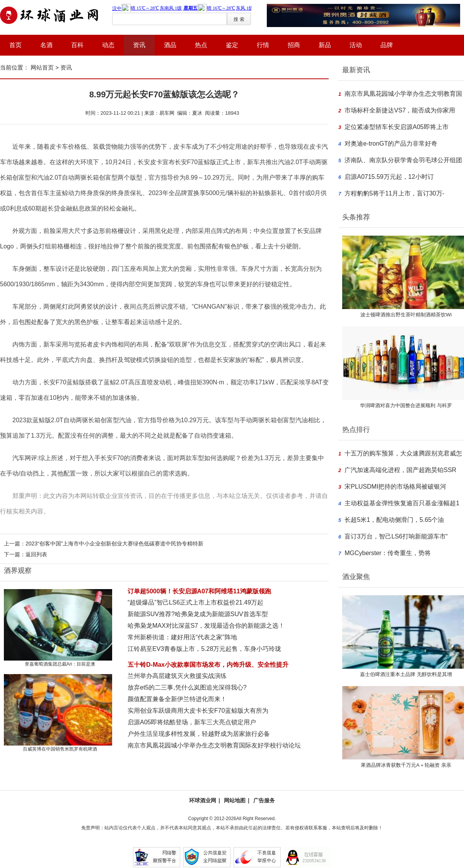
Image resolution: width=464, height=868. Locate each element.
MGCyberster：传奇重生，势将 (388, 553)
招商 (294, 45)
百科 (77, 45)
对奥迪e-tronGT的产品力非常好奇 (391, 144)
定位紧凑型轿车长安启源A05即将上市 (396, 127)
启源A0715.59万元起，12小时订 (389, 177)
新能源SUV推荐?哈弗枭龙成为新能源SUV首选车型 (198, 614)
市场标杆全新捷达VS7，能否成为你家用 (400, 110)
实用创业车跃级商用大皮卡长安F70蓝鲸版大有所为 (198, 711)
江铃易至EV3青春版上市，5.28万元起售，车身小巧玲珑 (204, 649)
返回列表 (36, 554)
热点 (201, 45)
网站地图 (235, 800)
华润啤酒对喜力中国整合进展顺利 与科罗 (406, 405)
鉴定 (232, 45)
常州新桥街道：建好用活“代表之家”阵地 (182, 637)
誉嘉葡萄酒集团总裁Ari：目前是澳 (60, 664)
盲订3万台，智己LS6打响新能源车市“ (396, 536)
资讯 (139, 45)
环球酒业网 (203, 800)
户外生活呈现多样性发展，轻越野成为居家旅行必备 (199, 734)
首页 (15, 45)
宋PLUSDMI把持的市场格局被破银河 (395, 487)
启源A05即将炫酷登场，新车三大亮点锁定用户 (192, 722)
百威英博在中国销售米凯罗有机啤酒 (60, 749)
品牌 (387, 45)
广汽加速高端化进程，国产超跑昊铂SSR (400, 470)
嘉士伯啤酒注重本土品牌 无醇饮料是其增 (406, 674)
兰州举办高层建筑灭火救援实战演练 (177, 676)
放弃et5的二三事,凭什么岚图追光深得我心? (187, 687)
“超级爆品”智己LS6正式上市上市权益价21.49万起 (195, 602)
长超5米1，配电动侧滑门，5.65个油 (394, 520)
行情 (263, 45)
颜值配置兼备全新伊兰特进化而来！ (177, 699)
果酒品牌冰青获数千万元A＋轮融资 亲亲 (406, 765)
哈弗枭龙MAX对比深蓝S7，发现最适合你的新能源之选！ (206, 626)
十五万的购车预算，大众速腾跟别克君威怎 (403, 453)
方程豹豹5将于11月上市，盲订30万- (394, 193)
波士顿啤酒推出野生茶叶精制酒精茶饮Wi (406, 315)
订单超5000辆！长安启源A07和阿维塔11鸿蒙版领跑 (199, 591)
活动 (356, 45)
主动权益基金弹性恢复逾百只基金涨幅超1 (402, 503)
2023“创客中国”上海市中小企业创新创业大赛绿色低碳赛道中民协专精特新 (114, 544)
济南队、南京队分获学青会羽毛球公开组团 (403, 160)
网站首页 (42, 67)
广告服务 (264, 800)
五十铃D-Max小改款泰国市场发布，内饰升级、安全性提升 (208, 665)
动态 (108, 45)
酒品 (170, 45)
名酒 (46, 45)
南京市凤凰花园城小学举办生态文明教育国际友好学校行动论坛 (214, 745)
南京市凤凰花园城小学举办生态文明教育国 (403, 94)
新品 (325, 45)
